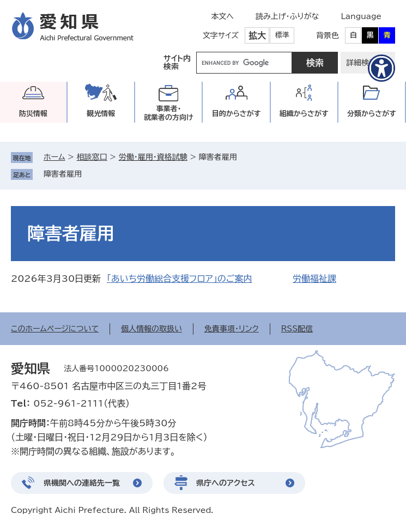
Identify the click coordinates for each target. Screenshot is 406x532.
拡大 (257, 35)
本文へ (222, 16)
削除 (89, 174)
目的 (237, 114)
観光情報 (101, 114)
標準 (282, 35)
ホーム (54, 157)
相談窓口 (92, 157)
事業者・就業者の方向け (169, 113)
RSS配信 (297, 329)
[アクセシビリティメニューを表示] (381, 68)
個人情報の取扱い (152, 329)
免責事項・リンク (232, 329)
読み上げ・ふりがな (287, 16)
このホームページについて (55, 329)
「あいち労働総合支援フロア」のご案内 (179, 279)
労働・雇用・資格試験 (153, 157)
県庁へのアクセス (226, 483)
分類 (372, 114)
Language (361, 16)
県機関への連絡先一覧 (82, 483)
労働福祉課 (314, 279)
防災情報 (33, 114)
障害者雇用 (63, 174)
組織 (304, 114)
